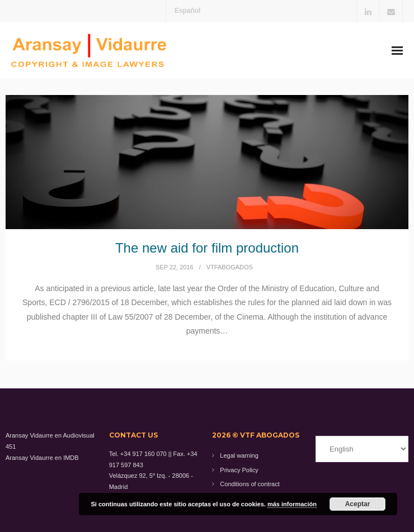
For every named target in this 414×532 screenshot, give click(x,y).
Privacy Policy (239, 470)
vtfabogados (230, 267)
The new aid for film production (207, 248)
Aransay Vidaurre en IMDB (42, 458)
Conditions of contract (250, 484)
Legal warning (239, 455)
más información (292, 504)
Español (188, 11)
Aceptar (358, 504)
